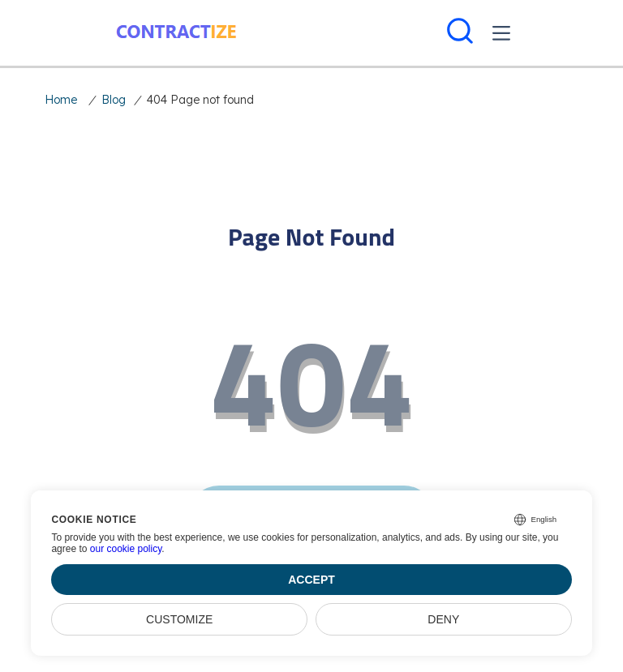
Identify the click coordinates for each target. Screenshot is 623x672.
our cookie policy (126, 549)
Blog (114, 100)
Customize (179, 619)
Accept (311, 580)
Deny (443, 619)
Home (61, 100)
